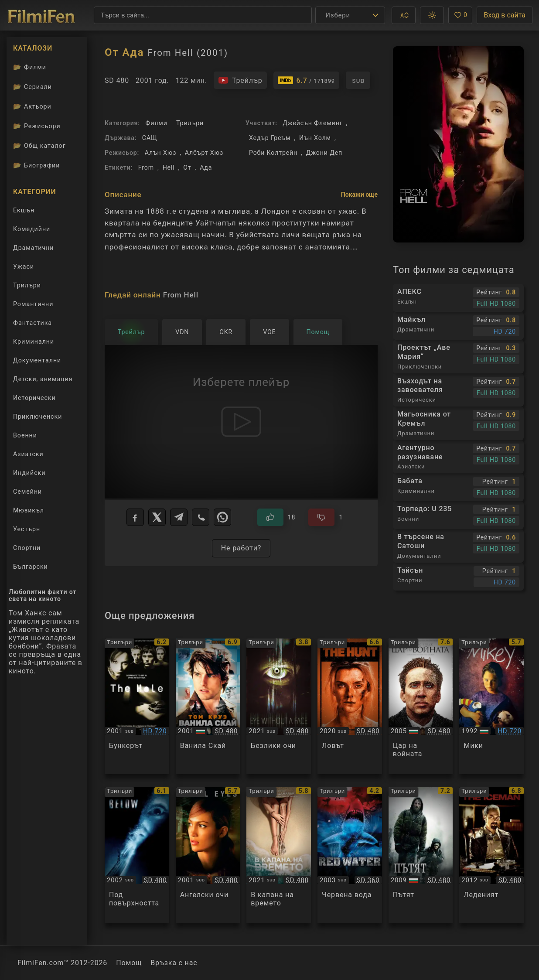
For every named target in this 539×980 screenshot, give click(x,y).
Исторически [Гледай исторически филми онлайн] (34, 398)
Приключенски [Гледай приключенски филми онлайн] (38, 417)
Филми (156, 123)
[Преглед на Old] (279, 855)
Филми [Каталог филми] (30, 67)
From (146, 167)
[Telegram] (179, 517)
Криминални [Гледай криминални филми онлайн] (34, 341)
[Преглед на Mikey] (491, 707)
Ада (206, 167)
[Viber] (201, 517)
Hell (169, 167)
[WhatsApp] (222, 517)
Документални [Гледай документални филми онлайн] (37, 360)
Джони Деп (324, 153)
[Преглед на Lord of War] (421, 707)
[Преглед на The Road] (421, 855)
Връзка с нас (174, 963)
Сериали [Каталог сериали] (32, 87)
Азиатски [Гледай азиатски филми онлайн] (28, 454)
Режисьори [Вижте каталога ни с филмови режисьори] (37, 126)
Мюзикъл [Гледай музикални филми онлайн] (29, 510)
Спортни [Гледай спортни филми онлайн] (27, 548)
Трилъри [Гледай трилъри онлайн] (27, 287)
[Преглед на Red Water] (350, 855)
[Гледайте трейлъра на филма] (240, 80)
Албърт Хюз (204, 153)
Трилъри (190, 123)
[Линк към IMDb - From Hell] (307, 80)
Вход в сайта (505, 15)
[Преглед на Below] (137, 855)
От (187, 167)
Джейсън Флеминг (312, 123)
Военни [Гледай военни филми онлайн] (25, 435)
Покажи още (359, 195)
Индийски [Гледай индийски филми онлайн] (29, 473)
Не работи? (241, 548)
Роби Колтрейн (273, 153)
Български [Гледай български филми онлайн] (31, 567)
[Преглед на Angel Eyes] (208, 855)
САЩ (150, 138)
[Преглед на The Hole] (137, 707)
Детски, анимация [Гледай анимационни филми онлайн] (43, 379)
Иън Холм (315, 138)
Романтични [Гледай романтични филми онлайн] (33, 304)
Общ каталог (39, 146)
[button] (404, 15)
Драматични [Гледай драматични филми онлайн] (34, 248)
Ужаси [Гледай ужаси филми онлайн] (24, 266)
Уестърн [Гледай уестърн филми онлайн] (27, 529)
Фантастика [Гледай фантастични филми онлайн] (32, 323)
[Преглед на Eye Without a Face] (279, 707)
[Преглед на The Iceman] (491, 855)
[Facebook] (135, 517)
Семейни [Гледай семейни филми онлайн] (27, 492)
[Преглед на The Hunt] (350, 707)
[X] (157, 517)
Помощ (129, 963)
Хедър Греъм (270, 138)
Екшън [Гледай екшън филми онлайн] (24, 210)
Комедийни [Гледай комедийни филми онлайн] (32, 229)
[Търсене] (203, 15)
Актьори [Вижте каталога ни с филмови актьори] (32, 106)
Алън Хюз (161, 153)
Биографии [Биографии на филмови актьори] (36, 165)
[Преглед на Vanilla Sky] (208, 707)
